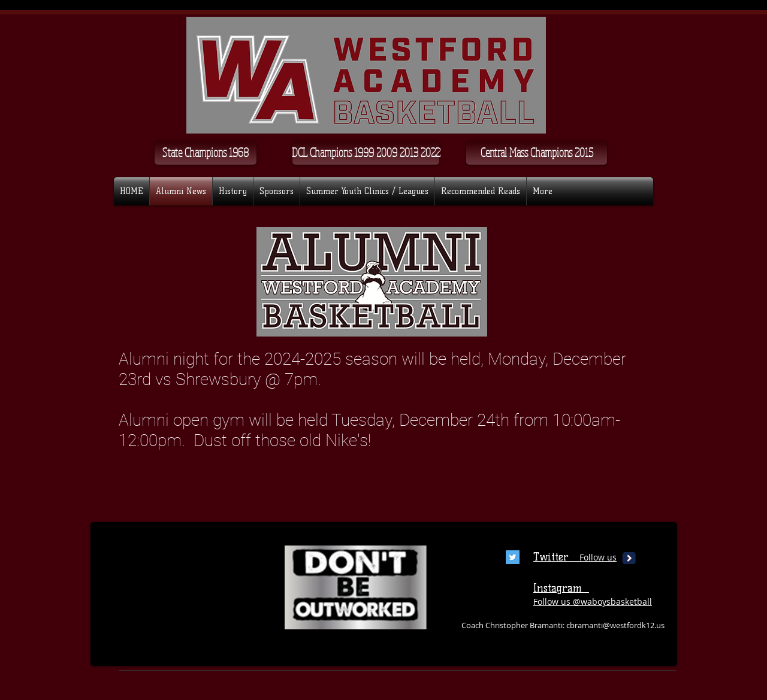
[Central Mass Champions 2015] (537, 153)
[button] (366, 153)
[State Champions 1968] (206, 153)
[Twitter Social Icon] (513, 557)
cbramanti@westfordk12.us (615, 625)
